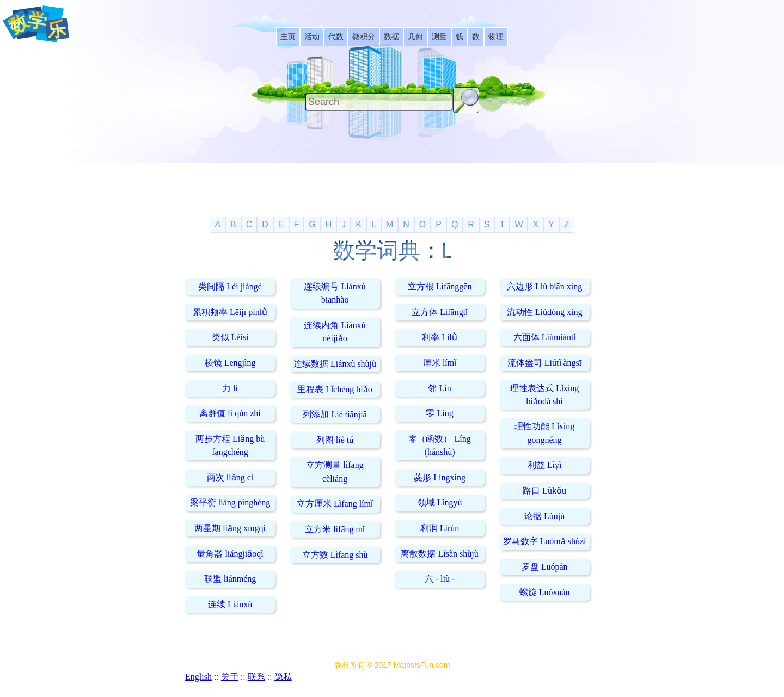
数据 (391, 37)
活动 (312, 37)
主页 (288, 37)
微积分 (364, 37)
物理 (496, 37)
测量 (439, 37)
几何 (415, 37)
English (198, 677)
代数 (336, 37)
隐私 (283, 677)
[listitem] (288, 37)
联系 (256, 677)
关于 (230, 677)
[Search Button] (466, 100)
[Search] (379, 102)
